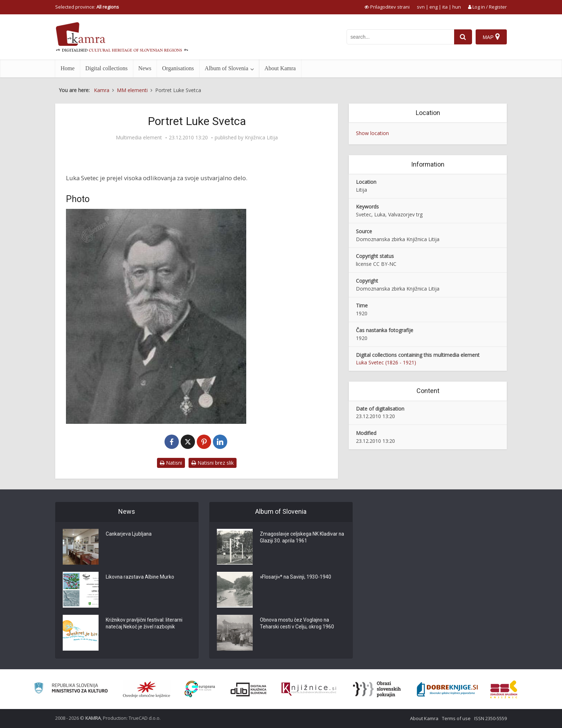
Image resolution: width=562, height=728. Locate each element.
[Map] (491, 37)
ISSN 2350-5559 (490, 718)
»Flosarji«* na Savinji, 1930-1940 (296, 577)
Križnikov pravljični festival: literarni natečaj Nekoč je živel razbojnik (145, 624)
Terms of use (456, 718)
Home (68, 68)
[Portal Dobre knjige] (447, 689)
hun (457, 7)
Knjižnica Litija (261, 138)
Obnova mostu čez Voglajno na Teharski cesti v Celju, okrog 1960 (297, 624)
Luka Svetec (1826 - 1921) (386, 362)
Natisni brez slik (213, 463)
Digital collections (106, 68)
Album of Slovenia (227, 68)
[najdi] (463, 37)
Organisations (178, 68)
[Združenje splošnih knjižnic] (504, 689)
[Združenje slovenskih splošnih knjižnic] (309, 689)
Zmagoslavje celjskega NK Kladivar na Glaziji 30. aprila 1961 (299, 538)
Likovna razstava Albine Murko (140, 577)
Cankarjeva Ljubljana (129, 534)
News (145, 68)
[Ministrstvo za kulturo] (71, 689)
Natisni (171, 463)
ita (445, 7)
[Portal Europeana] (200, 689)
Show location (372, 133)
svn (421, 7)
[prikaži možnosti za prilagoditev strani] (387, 7)
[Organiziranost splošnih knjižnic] (147, 689)
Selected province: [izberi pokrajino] (87, 7)
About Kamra (280, 68)
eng (434, 7)
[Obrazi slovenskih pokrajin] (377, 689)
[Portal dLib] (249, 689)
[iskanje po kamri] (400, 37)
